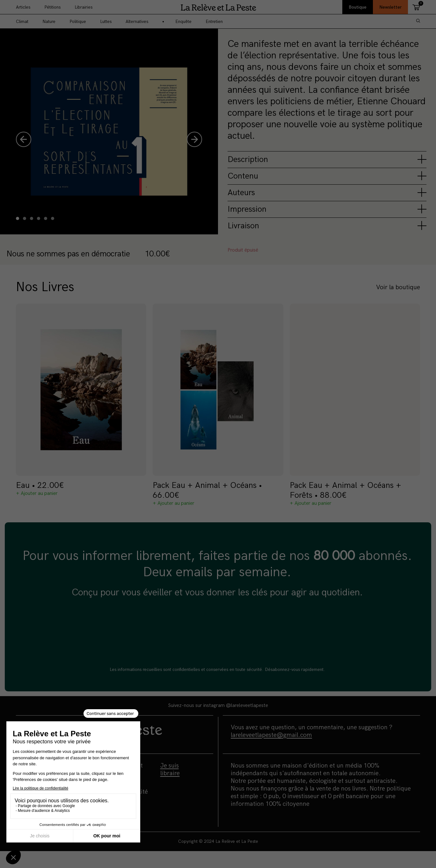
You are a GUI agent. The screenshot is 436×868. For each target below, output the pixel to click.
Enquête (183, 22)
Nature (49, 22)
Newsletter (390, 7)
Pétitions (52, 7)
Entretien (214, 22)
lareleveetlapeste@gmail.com (271, 735)
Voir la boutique (398, 287)
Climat (22, 22)
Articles (23, 7)
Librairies (84, 7)
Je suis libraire (170, 769)
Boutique (358, 7)
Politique (78, 22)
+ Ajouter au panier (37, 493)
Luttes (106, 22)
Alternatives (137, 22)
